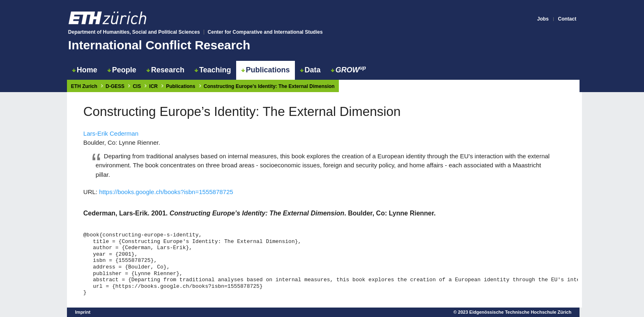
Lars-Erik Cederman (111, 133)
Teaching (213, 70)
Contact (567, 19)
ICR (153, 86)
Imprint (83, 312)
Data (310, 70)
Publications (266, 70)
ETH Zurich (84, 86)
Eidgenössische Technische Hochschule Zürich (521, 312)
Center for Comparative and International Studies (265, 32)
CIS (137, 86)
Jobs (543, 19)
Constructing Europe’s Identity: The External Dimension (269, 86)
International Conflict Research (159, 45)
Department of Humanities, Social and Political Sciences (134, 32)
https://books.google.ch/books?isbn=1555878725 (166, 192)
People (122, 70)
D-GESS (115, 86)
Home (85, 70)
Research (165, 70)
